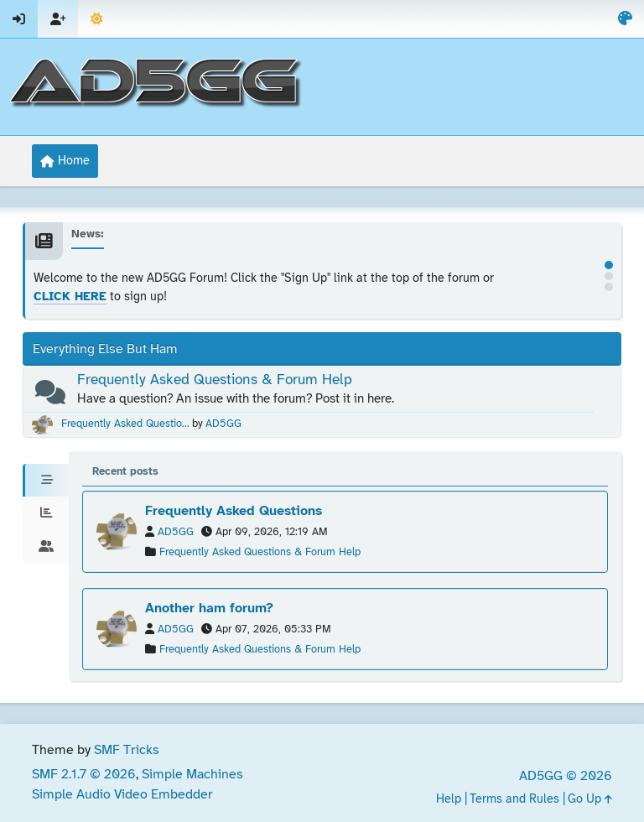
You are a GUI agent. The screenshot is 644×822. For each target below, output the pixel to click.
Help (449, 800)
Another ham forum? (209, 609)
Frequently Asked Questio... (125, 424)
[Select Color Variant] (625, 19)
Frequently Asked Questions (234, 511)
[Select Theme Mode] (97, 19)
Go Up (590, 800)
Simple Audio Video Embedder (122, 795)
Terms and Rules (514, 800)
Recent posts (125, 472)
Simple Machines (192, 775)
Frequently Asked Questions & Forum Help (215, 380)
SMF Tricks (127, 750)
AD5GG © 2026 (566, 776)
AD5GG (223, 424)
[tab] (46, 481)
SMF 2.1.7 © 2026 (84, 775)
